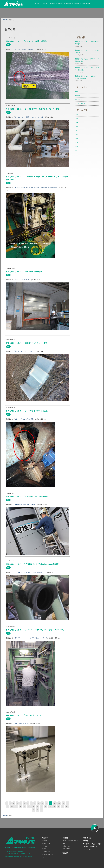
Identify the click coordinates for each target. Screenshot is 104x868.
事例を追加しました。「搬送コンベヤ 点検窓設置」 (87, 61)
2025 (76, 118)
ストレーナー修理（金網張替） (25, 49)
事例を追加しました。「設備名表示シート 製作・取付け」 (29, 497)
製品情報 (69, 4)
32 (33, 810)
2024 (76, 122)
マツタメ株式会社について (70, 841)
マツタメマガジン (81, 103)
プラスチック (46, 851)
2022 (76, 130)
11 (46, 803)
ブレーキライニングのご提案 (24, 419)
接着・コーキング (47, 843)
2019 (76, 142)
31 (67, 807)
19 (16, 807)
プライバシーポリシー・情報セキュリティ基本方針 (92, 845)
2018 (76, 146)
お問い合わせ (86, 4)
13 (55, 803)
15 (63, 803)
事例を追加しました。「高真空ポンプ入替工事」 (87, 44)
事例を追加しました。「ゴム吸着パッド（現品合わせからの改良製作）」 (34, 564)
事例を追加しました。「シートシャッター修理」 (25, 272)
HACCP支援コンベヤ (21, 724)
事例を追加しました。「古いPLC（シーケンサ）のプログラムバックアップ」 (36, 630)
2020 (76, 138)
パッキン (45, 846)
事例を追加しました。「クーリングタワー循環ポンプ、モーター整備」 (34, 109)
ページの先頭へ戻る (95, 828)
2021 (76, 134)
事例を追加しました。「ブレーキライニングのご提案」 (27, 411)
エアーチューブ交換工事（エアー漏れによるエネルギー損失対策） (36, 188)
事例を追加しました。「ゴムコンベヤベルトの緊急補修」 (87, 79)
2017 (76, 150)
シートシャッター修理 (22, 280)
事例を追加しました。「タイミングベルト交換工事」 (87, 70)
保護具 (44, 849)
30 (63, 807)
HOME (37, 4)
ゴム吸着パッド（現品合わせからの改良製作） (30, 572)
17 (8, 807)
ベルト (44, 857)
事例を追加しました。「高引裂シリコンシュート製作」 (27, 343)
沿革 (64, 843)
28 (54, 807)
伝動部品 (45, 841)
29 (58, 807)
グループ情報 (66, 849)
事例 (76, 92)
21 (25, 807)
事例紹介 (60, 4)
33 (38, 810)
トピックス (78, 99)
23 (33, 807)
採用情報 (77, 4)
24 (37, 807)
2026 (76, 114)
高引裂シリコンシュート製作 (24, 351)
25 (42, 807)
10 (42, 803)
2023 (76, 126)
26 (46, 807)
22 (29, 807)
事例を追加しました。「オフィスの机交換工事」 (87, 53)
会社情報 (52, 4)
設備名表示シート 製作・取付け (25, 505)
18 (12, 807)
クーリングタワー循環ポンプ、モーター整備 (29, 117)
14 (59, 803)
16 (67, 803)
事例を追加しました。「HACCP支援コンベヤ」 (24, 715)
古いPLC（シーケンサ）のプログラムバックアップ (31, 638)
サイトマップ (87, 849)
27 (50, 807)
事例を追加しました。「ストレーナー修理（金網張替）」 (28, 41)
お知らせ (44, 4)
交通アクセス (66, 846)
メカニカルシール (47, 854)
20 (20, 807)
